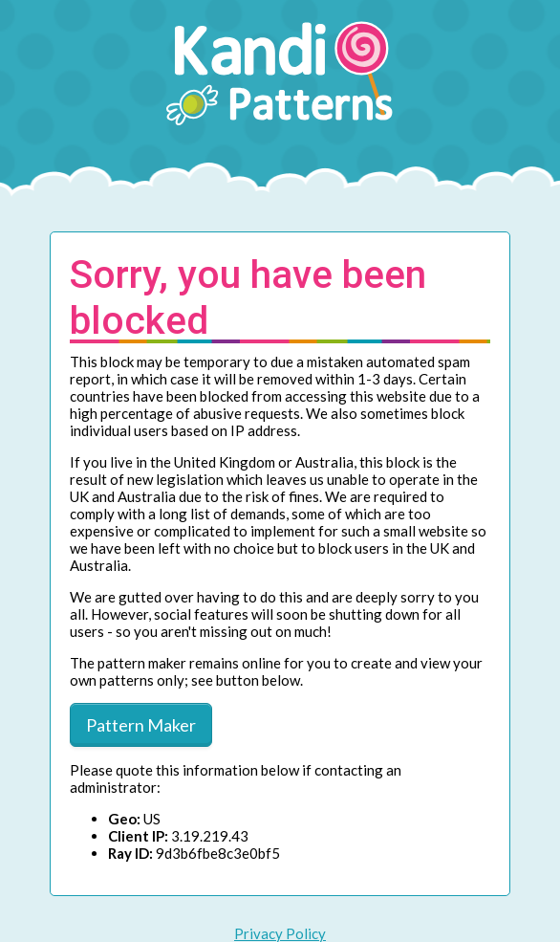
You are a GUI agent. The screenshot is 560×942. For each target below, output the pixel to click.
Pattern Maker (141, 725)
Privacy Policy (280, 933)
